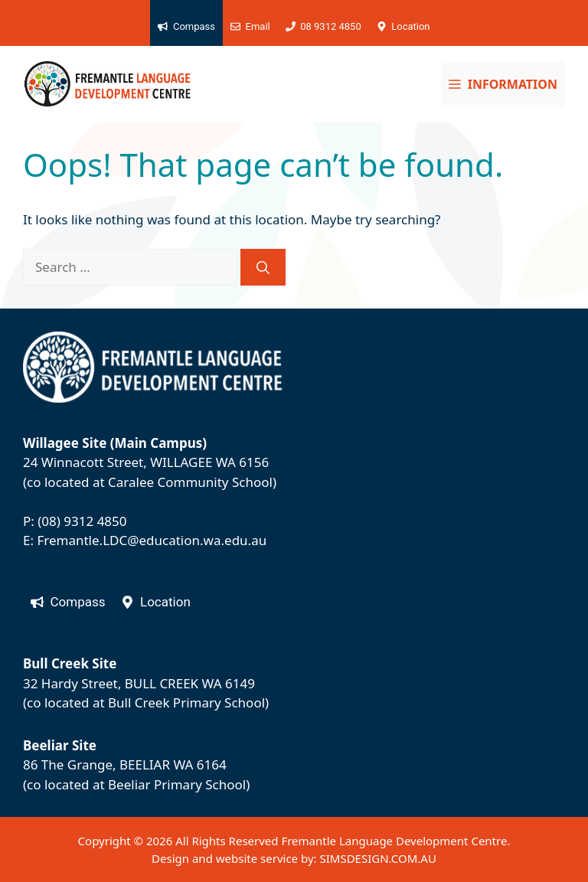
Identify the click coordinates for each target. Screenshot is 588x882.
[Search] (263, 267)
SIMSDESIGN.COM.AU (377, 858)
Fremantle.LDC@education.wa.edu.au (152, 540)
